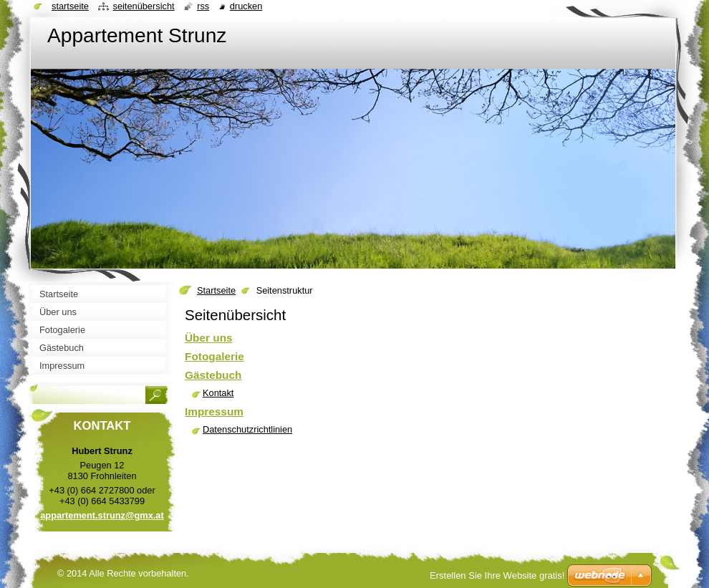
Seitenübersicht (143, 6)
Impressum (214, 411)
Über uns (209, 338)
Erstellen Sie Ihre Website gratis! (497, 575)
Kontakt (218, 393)
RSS (203, 6)
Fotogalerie (214, 356)
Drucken (246, 6)
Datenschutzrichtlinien (247, 429)
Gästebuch (213, 375)
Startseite (216, 290)
